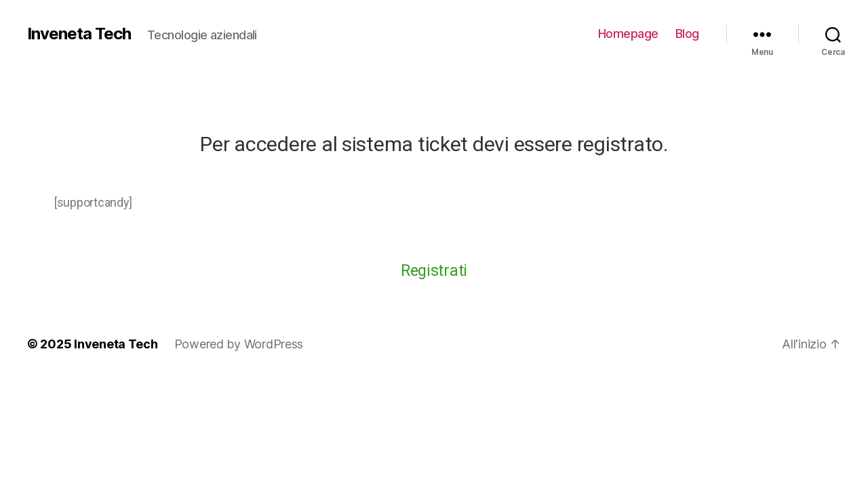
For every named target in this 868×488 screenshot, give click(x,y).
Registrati (434, 271)
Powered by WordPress (239, 344)
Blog (687, 34)
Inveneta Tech (79, 34)
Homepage (628, 34)
